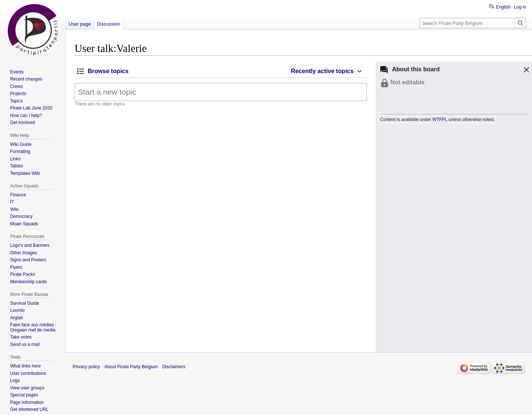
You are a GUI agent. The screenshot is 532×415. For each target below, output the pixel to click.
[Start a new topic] (221, 92)
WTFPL (440, 120)
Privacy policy (86, 367)
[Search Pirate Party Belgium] (473, 23)
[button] (525, 71)
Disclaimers (174, 367)
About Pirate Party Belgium (131, 367)
